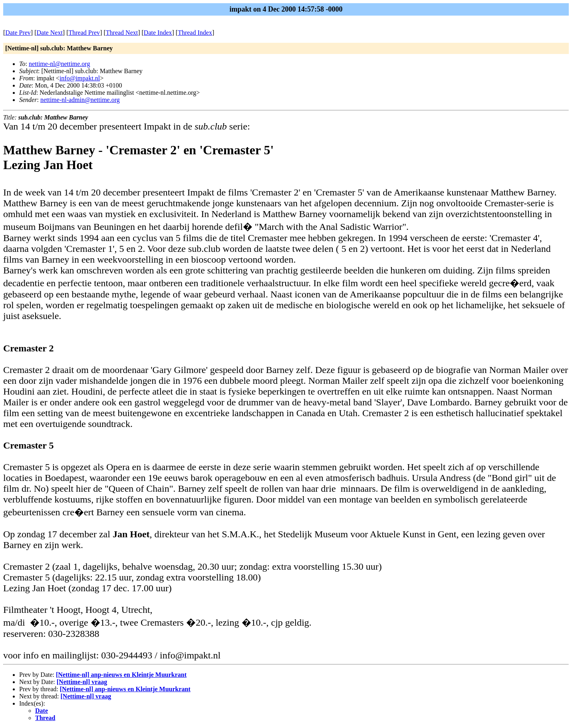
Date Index (158, 33)
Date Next (50, 33)
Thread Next (122, 33)
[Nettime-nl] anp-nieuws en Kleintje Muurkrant (121, 675)
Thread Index (195, 33)
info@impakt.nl (80, 78)
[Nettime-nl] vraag (82, 682)
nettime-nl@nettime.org (60, 64)
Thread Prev (84, 33)
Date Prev (18, 33)
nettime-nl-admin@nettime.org (80, 100)
